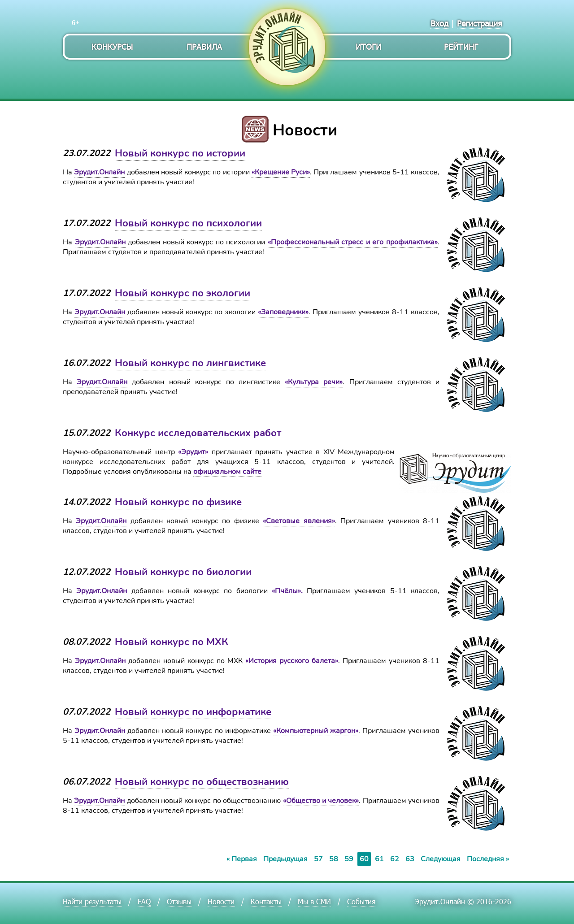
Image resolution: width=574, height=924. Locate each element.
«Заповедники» (283, 312)
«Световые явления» (299, 521)
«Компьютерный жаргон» (316, 731)
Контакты (266, 901)
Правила (204, 46)
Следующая (441, 859)
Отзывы (179, 901)
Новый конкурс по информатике (193, 712)
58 (334, 859)
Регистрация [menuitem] (480, 23)
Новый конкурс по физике (178, 502)
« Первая (242, 859)
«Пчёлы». (287, 591)
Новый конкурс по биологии (183, 572)
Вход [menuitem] (439, 23)
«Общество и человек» (321, 801)
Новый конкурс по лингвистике (190, 363)
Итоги (368, 46)
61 (379, 859)
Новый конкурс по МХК (172, 642)
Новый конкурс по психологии (188, 223)
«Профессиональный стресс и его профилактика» (353, 242)
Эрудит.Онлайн (99, 172)
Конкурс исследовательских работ (198, 433)
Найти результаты (92, 901)
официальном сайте (227, 472)
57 (318, 859)
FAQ (144, 901)
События (361, 901)
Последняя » (488, 859)
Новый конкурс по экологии (183, 293)
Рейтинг (461, 46)
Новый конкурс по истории (180, 153)
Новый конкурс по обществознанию (202, 782)
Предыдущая (285, 859)
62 (395, 859)
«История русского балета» (292, 661)
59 (349, 859)
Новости (221, 901)
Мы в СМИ (314, 901)
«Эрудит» (193, 452)
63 (410, 859)
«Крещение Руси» (281, 172)
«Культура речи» (314, 382)
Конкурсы (112, 46)
